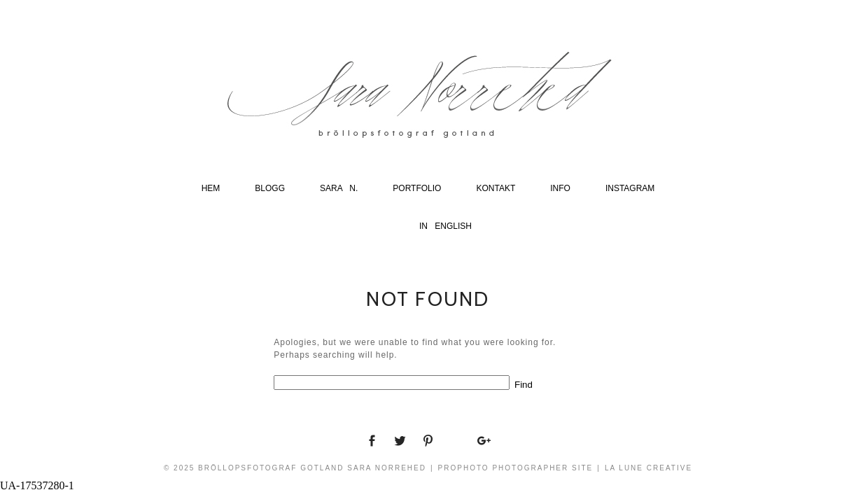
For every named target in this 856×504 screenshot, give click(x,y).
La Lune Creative (648, 468)
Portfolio (417, 188)
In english (445, 226)
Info (560, 188)
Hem (211, 188)
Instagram (630, 188)
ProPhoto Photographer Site (516, 468)
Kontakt (496, 188)
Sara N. (339, 188)
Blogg (270, 188)
